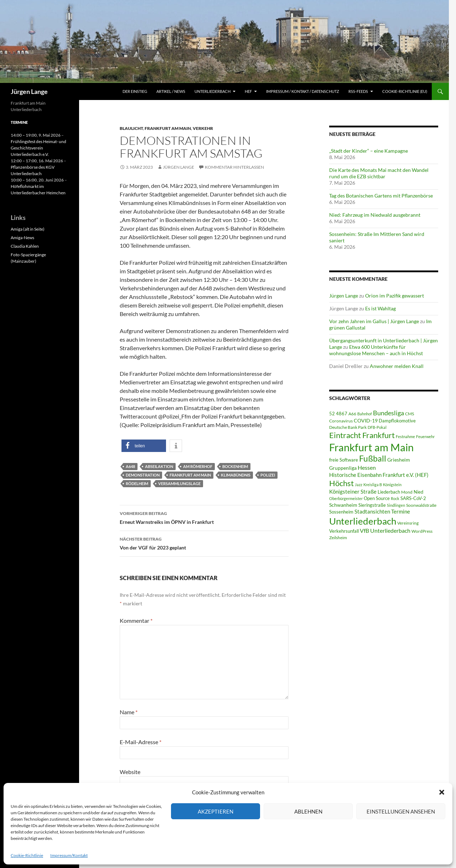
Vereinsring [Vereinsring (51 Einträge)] (408, 523)
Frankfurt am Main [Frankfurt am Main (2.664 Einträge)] (371, 447)
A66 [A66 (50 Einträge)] (352, 414)
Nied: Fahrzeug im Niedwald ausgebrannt (375, 215)
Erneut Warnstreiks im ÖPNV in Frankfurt (204, 517)
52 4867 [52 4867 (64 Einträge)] (338, 414)
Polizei (268, 475)
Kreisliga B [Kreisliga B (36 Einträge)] (373, 485)
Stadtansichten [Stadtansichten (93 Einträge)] (372, 512)
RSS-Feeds (358, 91)
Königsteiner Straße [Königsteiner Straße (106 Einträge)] (353, 491)
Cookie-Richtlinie (27, 855)
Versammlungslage (179, 483)
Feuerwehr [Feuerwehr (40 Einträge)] (425, 436)
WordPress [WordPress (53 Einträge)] (422, 531)
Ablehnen (308, 811)
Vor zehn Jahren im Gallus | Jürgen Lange (374, 321)
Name (129, 712)
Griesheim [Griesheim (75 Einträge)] (399, 460)
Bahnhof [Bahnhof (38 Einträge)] (365, 414)
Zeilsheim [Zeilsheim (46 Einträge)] (338, 537)
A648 (130, 466)
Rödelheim (137, 483)
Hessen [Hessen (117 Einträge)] (367, 468)
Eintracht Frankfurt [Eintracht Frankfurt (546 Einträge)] (362, 435)
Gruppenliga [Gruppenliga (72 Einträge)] (343, 468)
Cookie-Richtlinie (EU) (405, 91)
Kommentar (136, 620)
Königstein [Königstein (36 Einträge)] (392, 485)
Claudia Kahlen (25, 246)
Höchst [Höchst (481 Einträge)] (341, 483)
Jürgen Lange (29, 91)
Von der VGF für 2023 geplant (204, 543)
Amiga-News (22, 238)
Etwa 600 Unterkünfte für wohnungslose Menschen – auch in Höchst (376, 350)
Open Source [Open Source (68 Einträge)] (377, 498)
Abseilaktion (159, 466)
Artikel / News (171, 91)
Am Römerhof (198, 466)
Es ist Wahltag (380, 308)
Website (130, 772)
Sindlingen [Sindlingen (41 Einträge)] (396, 505)
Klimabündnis (236, 475)
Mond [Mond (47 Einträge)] (407, 492)
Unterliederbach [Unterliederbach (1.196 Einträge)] (363, 521)
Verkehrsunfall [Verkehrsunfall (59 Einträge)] (344, 531)
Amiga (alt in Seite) (28, 229)
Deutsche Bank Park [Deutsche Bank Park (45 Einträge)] (348, 427)
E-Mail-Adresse (141, 742)
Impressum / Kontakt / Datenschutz (303, 91)
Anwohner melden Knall (397, 366)
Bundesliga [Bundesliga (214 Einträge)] (388, 413)
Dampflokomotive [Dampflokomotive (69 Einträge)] (397, 421)
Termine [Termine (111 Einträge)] (401, 511)
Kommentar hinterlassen (234, 167)
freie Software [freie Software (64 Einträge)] (344, 460)
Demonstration (143, 475)
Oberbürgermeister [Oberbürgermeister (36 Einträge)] (346, 498)
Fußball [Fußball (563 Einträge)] (373, 459)
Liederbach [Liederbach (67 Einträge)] (389, 492)
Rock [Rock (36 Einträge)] (395, 498)
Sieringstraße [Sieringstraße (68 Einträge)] (372, 505)
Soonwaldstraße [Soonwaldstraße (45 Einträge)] (421, 505)
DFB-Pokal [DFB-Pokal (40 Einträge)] (377, 427)
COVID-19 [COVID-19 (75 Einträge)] (366, 420)
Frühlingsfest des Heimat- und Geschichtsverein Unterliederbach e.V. (38, 148)
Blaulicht (131, 128)
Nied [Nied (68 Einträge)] (418, 492)
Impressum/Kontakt (69, 855)
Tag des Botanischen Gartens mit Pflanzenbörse (381, 196)
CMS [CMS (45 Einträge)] (410, 414)
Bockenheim (235, 466)
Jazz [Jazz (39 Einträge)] (359, 485)
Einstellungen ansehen (401, 811)
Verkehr (203, 128)
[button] (442, 792)
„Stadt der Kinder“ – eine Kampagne (369, 151)
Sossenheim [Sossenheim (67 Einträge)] (341, 512)
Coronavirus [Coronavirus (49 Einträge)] (341, 421)
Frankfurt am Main (168, 128)
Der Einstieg (135, 91)
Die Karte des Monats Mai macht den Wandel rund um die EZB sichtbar (379, 173)
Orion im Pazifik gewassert (395, 296)
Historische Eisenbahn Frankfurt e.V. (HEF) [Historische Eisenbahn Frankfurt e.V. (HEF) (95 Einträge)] (379, 475)
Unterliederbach (213, 91)
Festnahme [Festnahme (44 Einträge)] (405, 436)
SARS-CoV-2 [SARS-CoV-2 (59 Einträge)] (413, 498)
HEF (248, 91)
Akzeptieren (216, 811)
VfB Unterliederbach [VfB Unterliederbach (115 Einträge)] (385, 531)
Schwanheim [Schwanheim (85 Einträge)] (343, 505)
